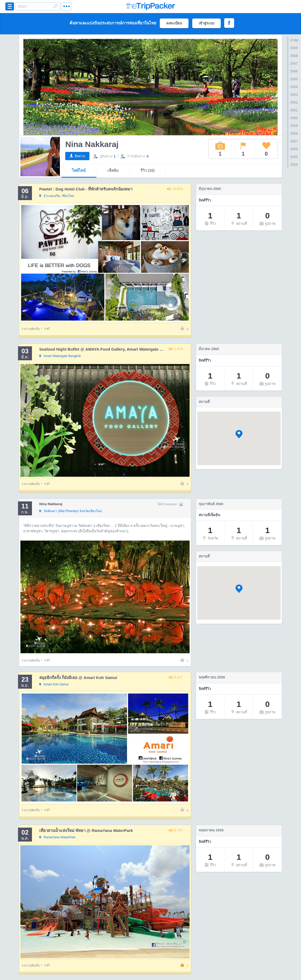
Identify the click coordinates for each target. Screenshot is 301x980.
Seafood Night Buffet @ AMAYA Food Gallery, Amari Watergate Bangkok (108, 349)
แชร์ (47, 329)
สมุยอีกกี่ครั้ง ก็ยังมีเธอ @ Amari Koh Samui (78, 678)
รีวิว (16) (148, 170)
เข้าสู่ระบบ (206, 23)
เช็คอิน (113, 170)
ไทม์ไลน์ (79, 170)
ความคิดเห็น (31, 329)
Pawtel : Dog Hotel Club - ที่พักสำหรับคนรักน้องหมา (86, 189)
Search (55, 6)
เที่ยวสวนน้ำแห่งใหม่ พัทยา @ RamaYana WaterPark (86, 830)
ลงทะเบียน (174, 23)
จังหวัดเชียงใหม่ (70, 511)
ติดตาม (80, 156)
